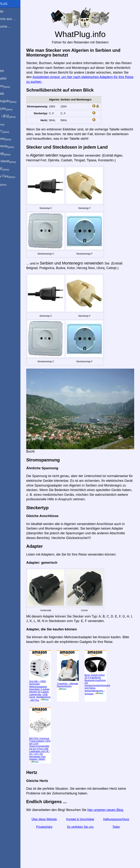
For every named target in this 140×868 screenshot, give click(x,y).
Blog (5, 40)
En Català (9, 94)
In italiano (12, 86)
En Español (10, 78)
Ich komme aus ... (15, 19)
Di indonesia (14, 146)
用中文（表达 (15, 116)
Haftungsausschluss (118, 829)
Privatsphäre (55, 836)
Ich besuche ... (13, 27)
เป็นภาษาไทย (15, 176)
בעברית (10, 184)
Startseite (9, 11)
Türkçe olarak (15, 161)
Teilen (118, 836)
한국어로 (12, 169)
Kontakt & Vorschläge (86, 829)
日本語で (12, 131)
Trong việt (12, 154)
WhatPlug (11, 4)
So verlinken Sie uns (86, 836)
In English (9, 71)
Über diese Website (55, 829)
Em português (15, 101)
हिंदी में (9, 124)
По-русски (13, 139)
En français (13, 109)
